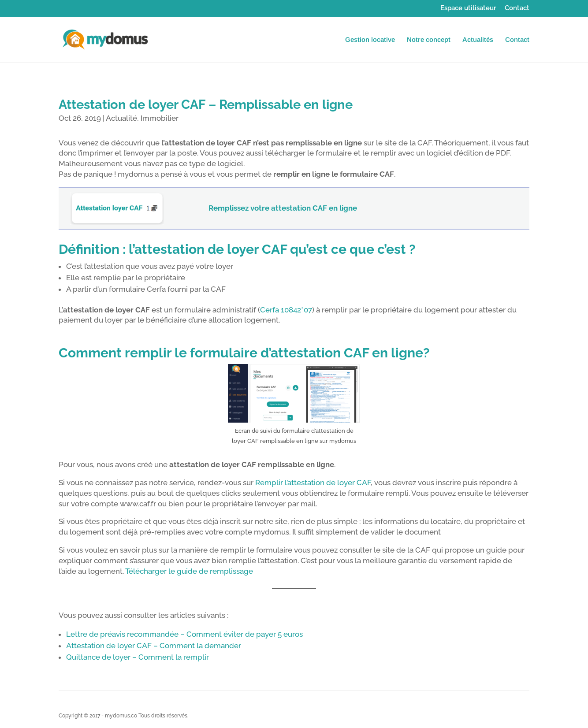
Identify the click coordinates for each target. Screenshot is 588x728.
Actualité (121, 118)
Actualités (478, 40)
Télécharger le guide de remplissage (189, 571)
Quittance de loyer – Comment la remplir (138, 657)
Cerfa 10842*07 (286, 310)
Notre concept (429, 40)
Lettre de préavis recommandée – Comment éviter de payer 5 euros (184, 634)
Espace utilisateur (468, 8)
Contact (517, 8)
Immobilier (160, 118)
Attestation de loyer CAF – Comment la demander (154, 646)
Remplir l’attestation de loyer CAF (313, 483)
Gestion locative (370, 40)
